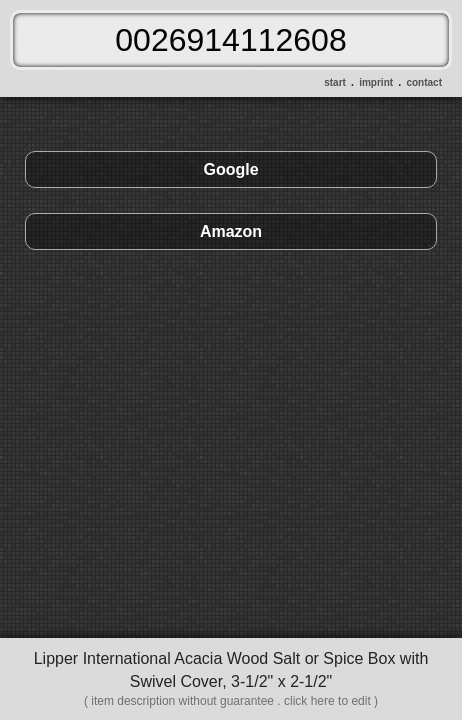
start (335, 82)
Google (230, 169)
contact (424, 82)
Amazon (231, 231)
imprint (376, 82)
